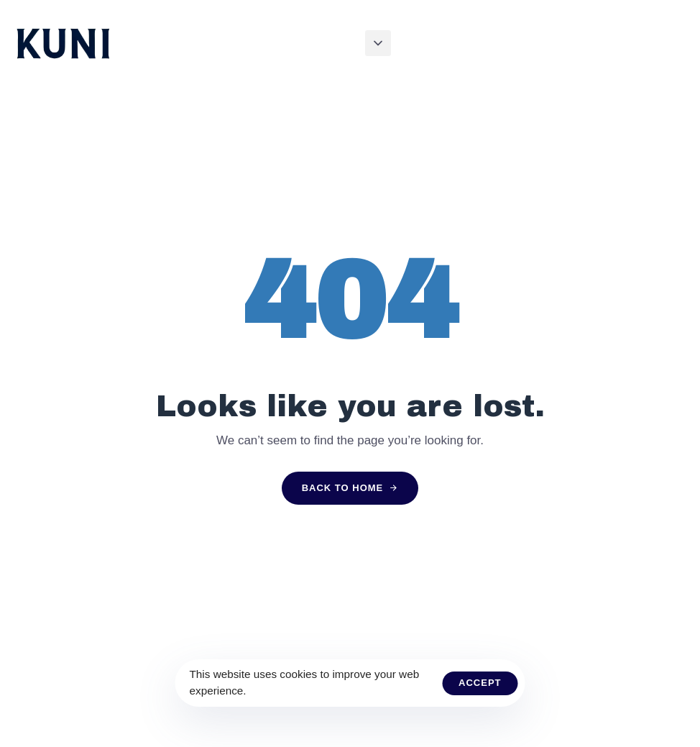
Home (295, 42)
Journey (396, 42)
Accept (480, 683)
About (341, 42)
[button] (378, 43)
